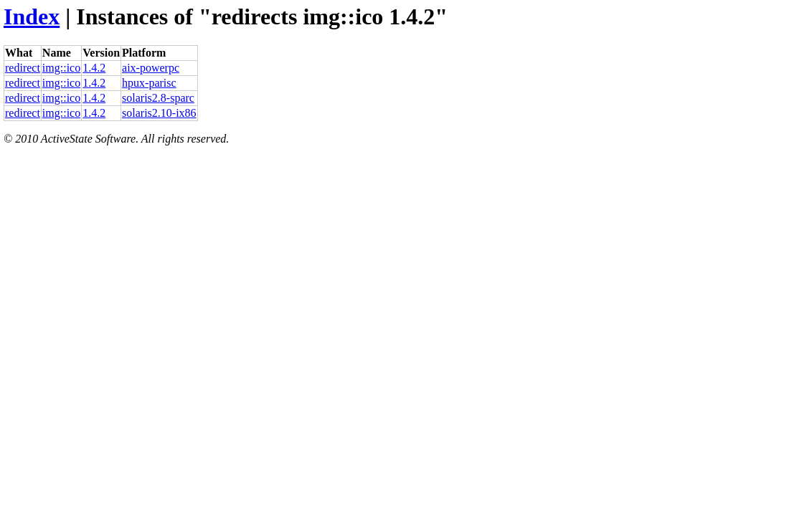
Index (32, 16)
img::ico (61, 68)
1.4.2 (94, 68)
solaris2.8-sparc (158, 98)
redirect (23, 68)
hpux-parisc (149, 83)
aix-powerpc (151, 68)
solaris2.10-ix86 (159, 113)
